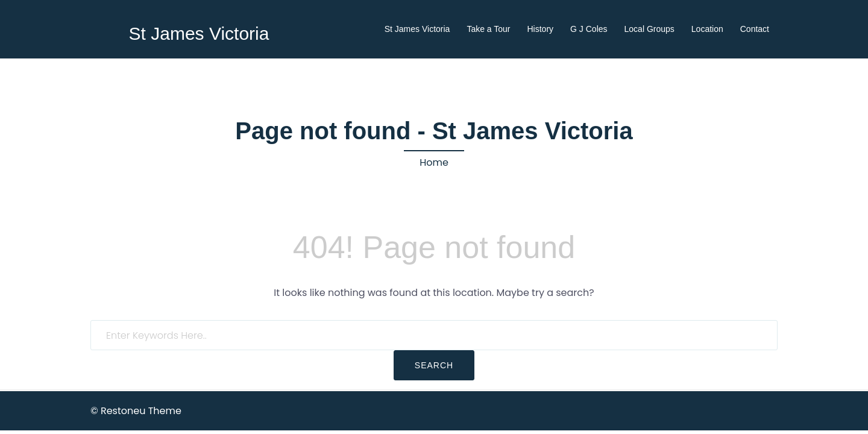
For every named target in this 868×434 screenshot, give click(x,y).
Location (707, 29)
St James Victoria (199, 33)
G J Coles (589, 29)
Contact (755, 29)
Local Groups (649, 29)
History (541, 29)
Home (434, 162)
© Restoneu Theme (136, 411)
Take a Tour (488, 29)
